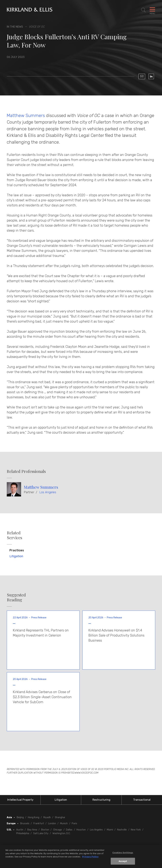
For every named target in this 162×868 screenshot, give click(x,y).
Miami (110, 830)
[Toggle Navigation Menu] (152, 10)
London (52, 823)
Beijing (20, 817)
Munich (64, 823)
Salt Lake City (41, 833)
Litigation (16, 556)
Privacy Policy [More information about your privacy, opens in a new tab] (90, 857)
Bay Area (32, 830)
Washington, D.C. (61, 833)
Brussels (25, 823)
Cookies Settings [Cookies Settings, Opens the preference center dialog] (123, 853)
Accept (123, 862)
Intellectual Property (20, 800)
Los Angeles (48, 492)
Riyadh (47, 817)
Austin (20, 830)
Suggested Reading (16, 597)
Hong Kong (34, 817)
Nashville (122, 830)
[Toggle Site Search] (143, 10)
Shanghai (60, 817)
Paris (74, 823)
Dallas (69, 830)
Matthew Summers (26, 115)
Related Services (15, 535)
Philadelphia (23, 833)
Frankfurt (39, 823)
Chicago (58, 830)
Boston (45, 830)
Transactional (142, 800)
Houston (81, 830)
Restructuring (101, 800)
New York (136, 830)
